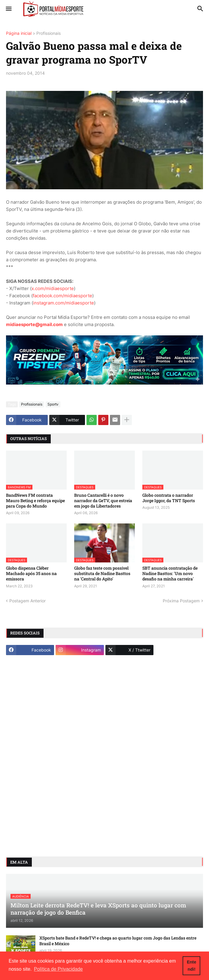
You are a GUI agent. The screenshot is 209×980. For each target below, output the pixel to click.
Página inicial (19, 33)
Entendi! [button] (191, 966)
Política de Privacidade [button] (58, 969)
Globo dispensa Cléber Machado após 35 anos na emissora (31, 574)
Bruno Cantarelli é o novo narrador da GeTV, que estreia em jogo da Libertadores (103, 501)
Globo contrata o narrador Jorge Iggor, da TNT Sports (169, 498)
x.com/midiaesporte (53, 288)
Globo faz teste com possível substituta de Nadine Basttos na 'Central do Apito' (102, 574)
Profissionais (48, 33)
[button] (8, 9)
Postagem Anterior (27, 601)
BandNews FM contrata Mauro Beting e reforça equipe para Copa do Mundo (35, 501)
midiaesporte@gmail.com (34, 324)
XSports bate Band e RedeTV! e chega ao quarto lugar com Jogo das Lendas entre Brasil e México (118, 941)
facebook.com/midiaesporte (62, 296)
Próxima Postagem (181, 601)
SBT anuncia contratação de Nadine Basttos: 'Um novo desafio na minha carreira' (170, 574)
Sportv (53, 404)
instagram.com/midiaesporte (64, 303)
